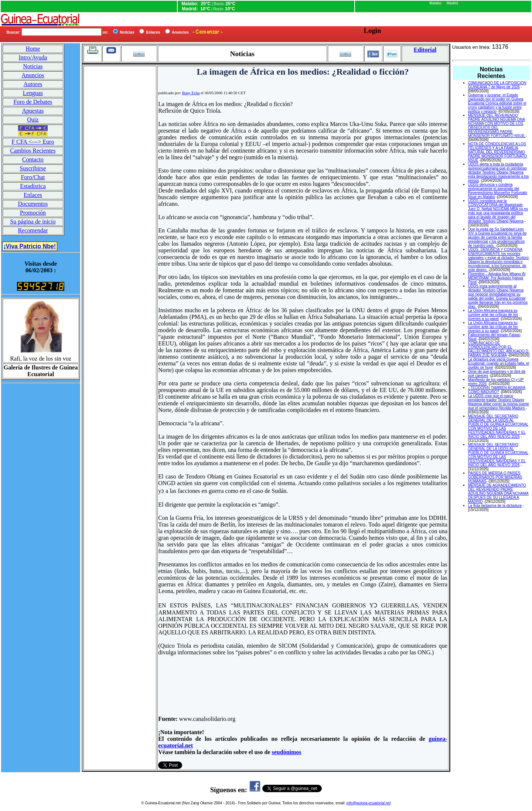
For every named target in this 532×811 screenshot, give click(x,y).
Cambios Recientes (33, 151)
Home (33, 49)
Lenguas (33, 93)
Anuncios (33, 75)
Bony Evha (191, 93)
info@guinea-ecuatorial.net (369, 803)
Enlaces (33, 195)
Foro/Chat (33, 177)
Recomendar (33, 230)
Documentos (33, 204)
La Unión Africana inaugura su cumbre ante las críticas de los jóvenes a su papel (493, 315)
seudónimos (287, 752)
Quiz (33, 120)
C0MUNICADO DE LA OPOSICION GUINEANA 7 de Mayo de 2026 (497, 85)
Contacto (33, 159)
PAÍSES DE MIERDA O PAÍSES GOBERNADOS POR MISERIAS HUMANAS (495, 477)
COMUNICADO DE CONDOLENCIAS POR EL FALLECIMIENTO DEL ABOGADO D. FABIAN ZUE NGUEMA (499, 349)
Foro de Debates (33, 102)
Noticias (33, 66)
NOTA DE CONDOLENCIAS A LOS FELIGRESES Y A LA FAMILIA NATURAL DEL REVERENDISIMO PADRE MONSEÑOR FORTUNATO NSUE (497, 152)
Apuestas (33, 111)
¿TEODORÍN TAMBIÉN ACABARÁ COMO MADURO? (497, 390)
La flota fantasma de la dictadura (495, 506)
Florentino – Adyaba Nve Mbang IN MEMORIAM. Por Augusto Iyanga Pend (497, 278)
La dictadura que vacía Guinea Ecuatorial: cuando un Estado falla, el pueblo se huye (499, 363)
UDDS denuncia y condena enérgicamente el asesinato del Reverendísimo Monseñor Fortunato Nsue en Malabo (498, 191)
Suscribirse (33, 168)
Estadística (33, 186)
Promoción (33, 213)
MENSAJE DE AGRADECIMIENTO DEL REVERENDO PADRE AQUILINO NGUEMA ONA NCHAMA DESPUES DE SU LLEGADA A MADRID (498, 493)
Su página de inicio (33, 222)
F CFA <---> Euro (33, 142)
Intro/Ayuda (33, 57)
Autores (33, 84)
